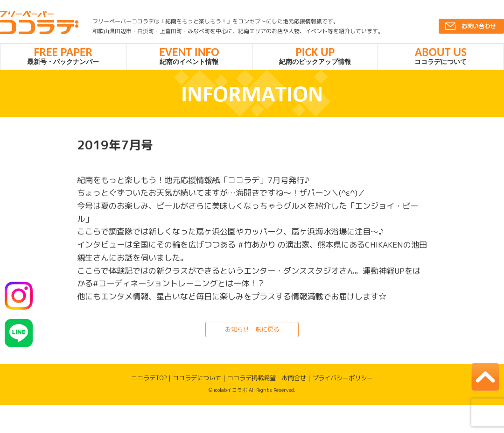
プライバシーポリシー (343, 381)
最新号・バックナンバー (63, 57)
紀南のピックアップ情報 (315, 57)
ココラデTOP (149, 381)
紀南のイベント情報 (189, 57)
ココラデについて (441, 57)
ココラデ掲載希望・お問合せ (267, 381)
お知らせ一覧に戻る (252, 333)
